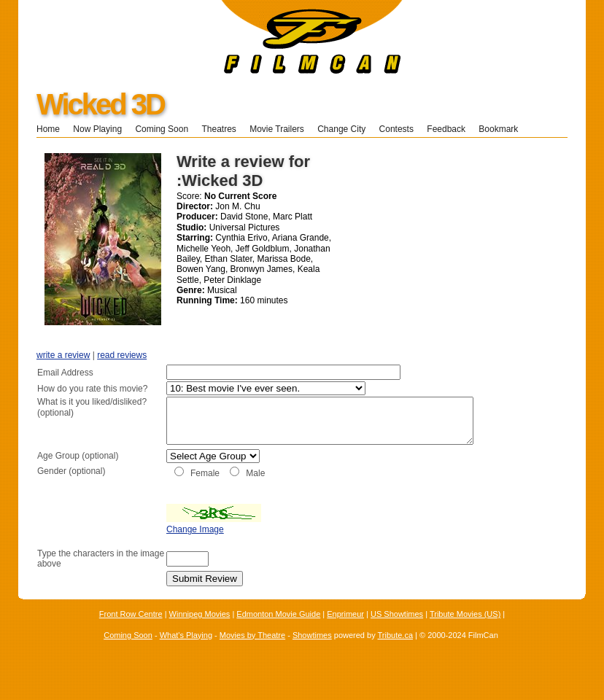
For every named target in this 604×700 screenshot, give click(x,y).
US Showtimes (397, 630)
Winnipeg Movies (200, 630)
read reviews (122, 355)
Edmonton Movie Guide (278, 630)
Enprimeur (345, 630)
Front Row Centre (131, 630)
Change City (341, 129)
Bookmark (503, 129)
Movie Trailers (277, 129)
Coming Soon (162, 129)
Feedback (446, 129)
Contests (396, 129)
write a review (63, 355)
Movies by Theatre (252, 650)
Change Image (159, 545)
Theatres (218, 129)
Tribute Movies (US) (465, 630)
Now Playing (97, 129)
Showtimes (312, 650)
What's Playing (186, 650)
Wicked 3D (100, 104)
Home (48, 129)
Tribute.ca (396, 650)
